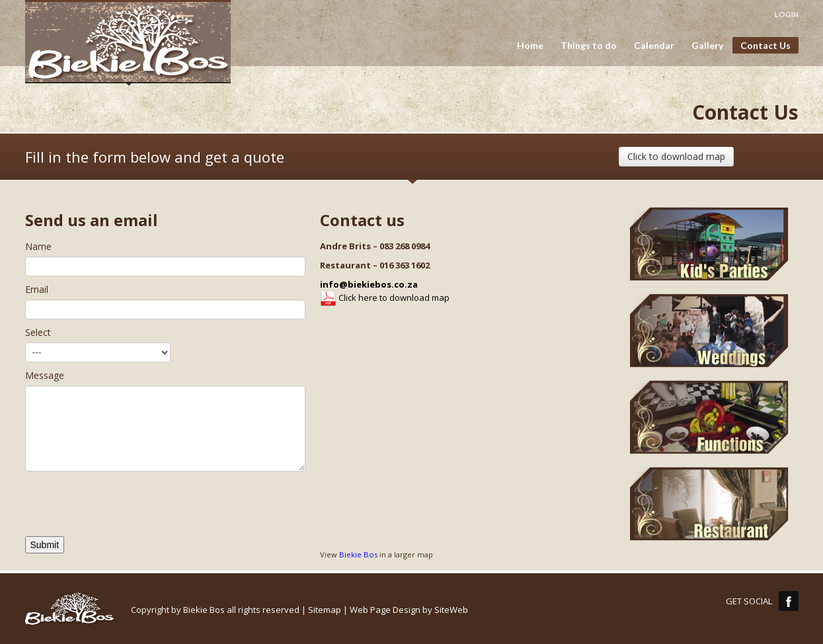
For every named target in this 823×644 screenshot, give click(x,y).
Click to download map (676, 156)
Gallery (707, 46)
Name (38, 246)
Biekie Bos (358, 554)
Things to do (585, 46)
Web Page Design (385, 610)
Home (530, 46)
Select (38, 332)
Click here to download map (385, 298)
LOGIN (787, 14)
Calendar (654, 46)
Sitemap (325, 610)
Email (37, 289)
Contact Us (765, 45)
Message (45, 375)
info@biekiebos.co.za (369, 284)
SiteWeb (451, 610)
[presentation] (126, 510)
